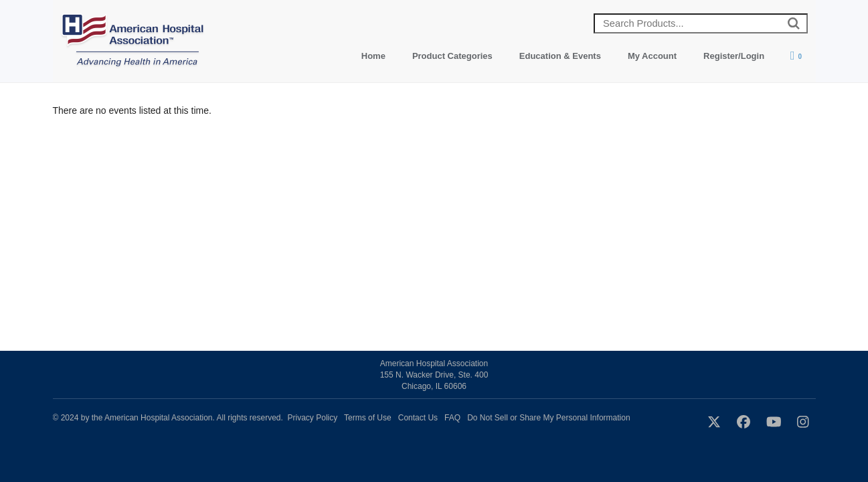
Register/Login (734, 56)
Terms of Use (368, 418)
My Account (652, 56)
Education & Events (560, 56)
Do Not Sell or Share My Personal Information (548, 418)
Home (373, 56)
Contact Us (418, 418)
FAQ (452, 418)
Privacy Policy (313, 418)
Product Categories (452, 56)
